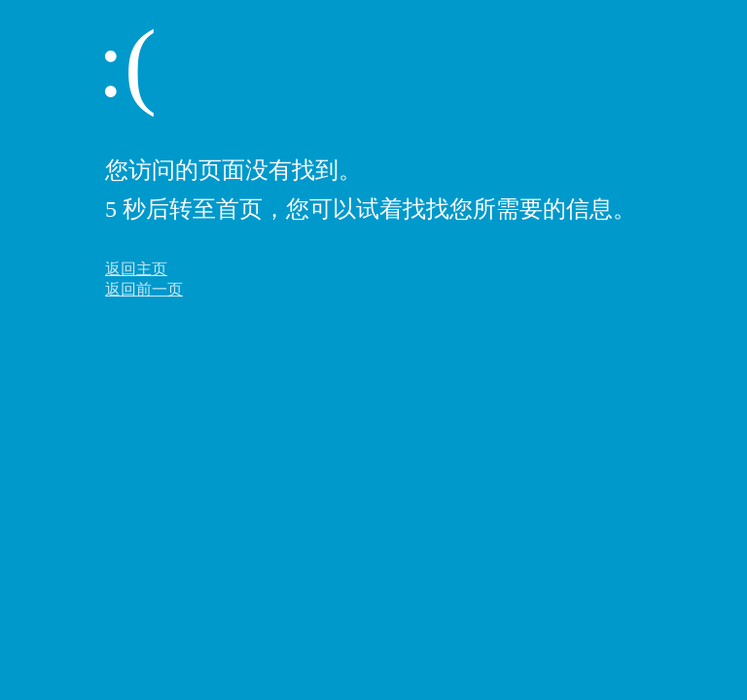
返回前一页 (144, 289)
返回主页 (136, 269)
